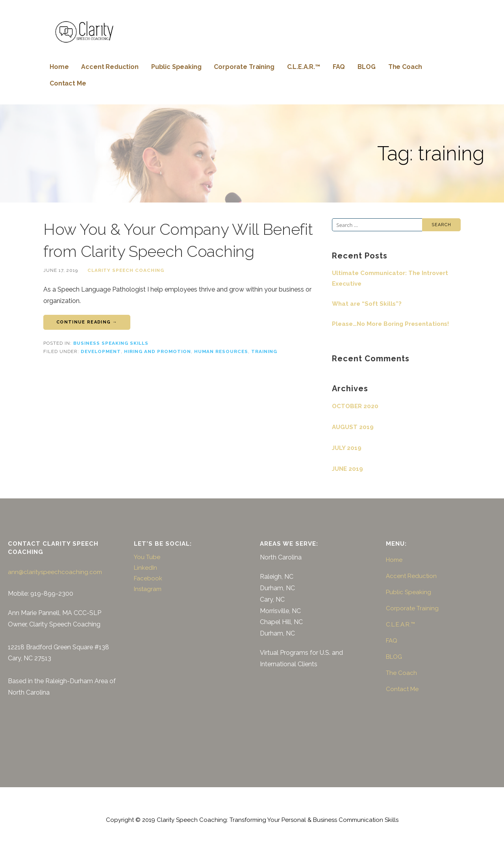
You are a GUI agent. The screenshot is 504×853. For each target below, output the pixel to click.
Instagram (148, 589)
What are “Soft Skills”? (367, 304)
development (101, 351)
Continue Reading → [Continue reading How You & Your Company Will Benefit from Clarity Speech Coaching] (87, 322)
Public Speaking (176, 67)
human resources (221, 351)
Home (59, 67)
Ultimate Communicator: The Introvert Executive (390, 278)
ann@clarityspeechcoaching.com (55, 572)
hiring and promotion (157, 351)
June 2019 (347, 469)
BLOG (366, 67)
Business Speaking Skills (111, 343)
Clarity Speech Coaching (126, 270)
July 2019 (347, 448)
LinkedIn (145, 568)
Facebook (148, 578)
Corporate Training (244, 67)
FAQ (339, 67)
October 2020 (355, 406)
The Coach (405, 67)
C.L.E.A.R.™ (304, 67)
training (264, 351)
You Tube (147, 557)
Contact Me (68, 83)
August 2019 (353, 427)
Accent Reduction (110, 67)
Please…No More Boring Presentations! (390, 324)
